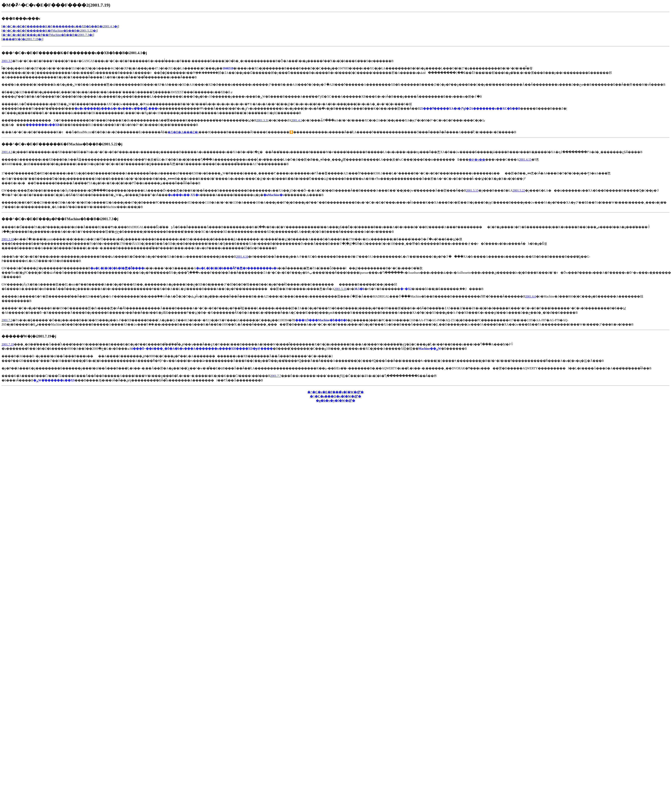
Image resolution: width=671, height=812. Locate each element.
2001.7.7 (276, 376)
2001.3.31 (263, 120)
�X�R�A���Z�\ (183, 132)
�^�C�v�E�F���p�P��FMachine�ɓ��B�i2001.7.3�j (48, 35)
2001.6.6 (531, 296)
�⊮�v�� (477, 160)
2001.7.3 (7, 320)
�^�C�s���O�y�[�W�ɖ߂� (335, 396)
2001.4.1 (297, 120)
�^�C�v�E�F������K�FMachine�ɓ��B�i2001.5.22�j (50, 31)
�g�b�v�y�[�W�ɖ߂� (335, 401)
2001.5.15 (472, 190)
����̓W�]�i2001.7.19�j (22, 39)
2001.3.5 (7, 61)
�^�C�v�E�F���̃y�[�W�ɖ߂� (335, 392)
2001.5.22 (519, 190)
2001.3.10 (8, 239)
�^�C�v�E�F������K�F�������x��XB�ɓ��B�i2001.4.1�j (60, 26)
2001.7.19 (8, 344)
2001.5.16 (340, 289)
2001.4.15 (525, 160)
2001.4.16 (242, 257)
